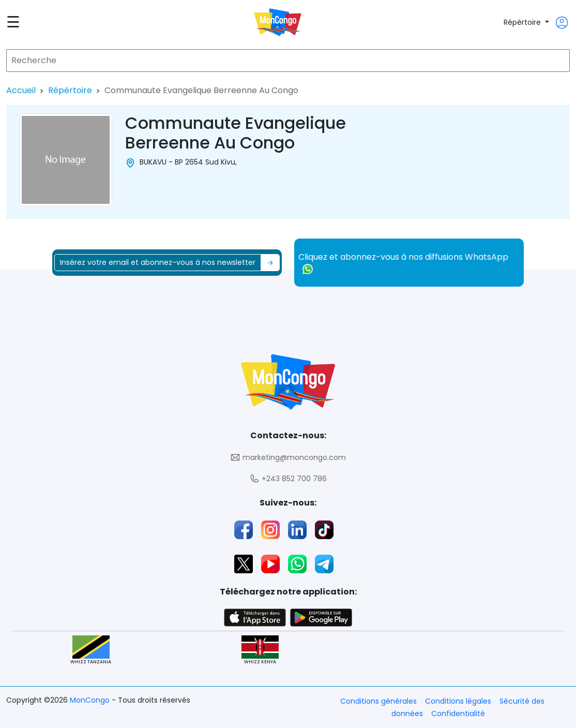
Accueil (21, 90)
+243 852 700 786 (288, 479)
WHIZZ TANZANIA (91, 650)
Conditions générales (378, 701)
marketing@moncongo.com (288, 458)
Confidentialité (458, 714)
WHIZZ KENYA (260, 650)
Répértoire (523, 22)
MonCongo (91, 700)
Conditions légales (458, 701)
